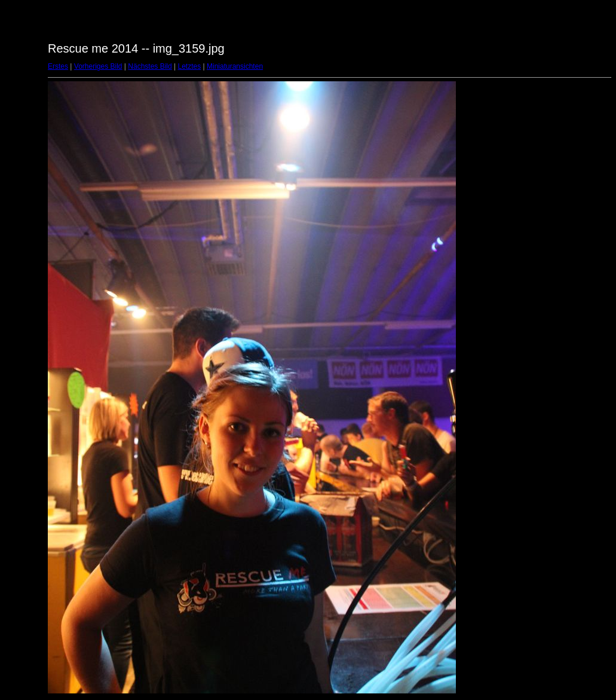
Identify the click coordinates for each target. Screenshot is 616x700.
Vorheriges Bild (98, 66)
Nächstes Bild (150, 66)
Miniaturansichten (235, 66)
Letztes (190, 66)
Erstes (58, 66)
